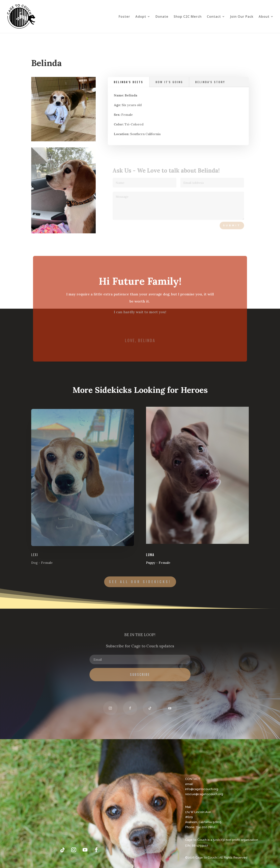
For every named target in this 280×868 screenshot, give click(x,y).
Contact (214, 17)
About (264, 17)
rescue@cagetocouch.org (204, 794)
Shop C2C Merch (188, 17)
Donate (162, 17)
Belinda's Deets (129, 82)
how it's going (169, 82)
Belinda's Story (210, 82)
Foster (124, 17)
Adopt (141, 17)
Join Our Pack (242, 17)
